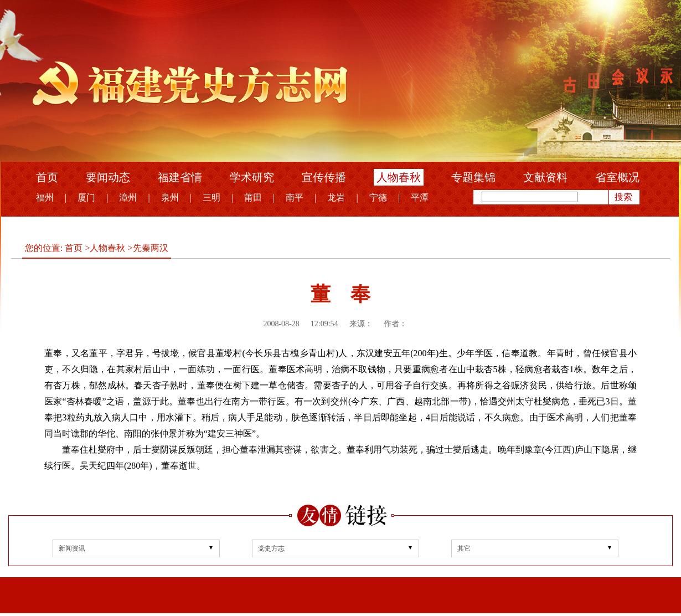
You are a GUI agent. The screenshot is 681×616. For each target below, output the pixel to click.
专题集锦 (473, 177)
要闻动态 (108, 177)
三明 (211, 197)
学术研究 (252, 177)
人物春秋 (399, 177)
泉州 (170, 197)
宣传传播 (324, 177)
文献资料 (545, 177)
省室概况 (617, 177)
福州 (45, 197)
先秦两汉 (151, 248)
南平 (295, 197)
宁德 (378, 197)
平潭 (420, 197)
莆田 (253, 197)
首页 (47, 177)
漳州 (128, 197)
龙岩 (336, 197)
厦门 (86, 197)
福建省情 (180, 177)
